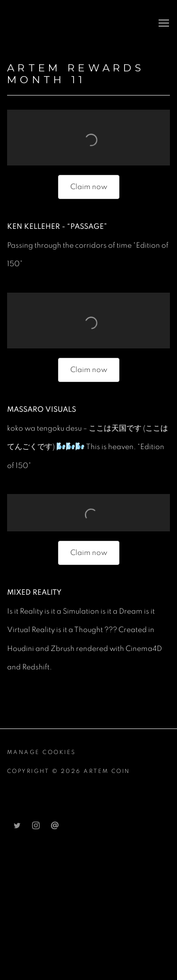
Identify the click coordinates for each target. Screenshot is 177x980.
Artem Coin (54, 24)
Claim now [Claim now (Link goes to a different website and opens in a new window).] (89, 370)
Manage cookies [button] (42, 752)
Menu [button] (163, 24)
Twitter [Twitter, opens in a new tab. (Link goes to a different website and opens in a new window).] (17, 826)
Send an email (55, 826)
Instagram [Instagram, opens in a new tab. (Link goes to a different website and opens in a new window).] (36, 826)
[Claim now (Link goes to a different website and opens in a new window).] (89, 187)
